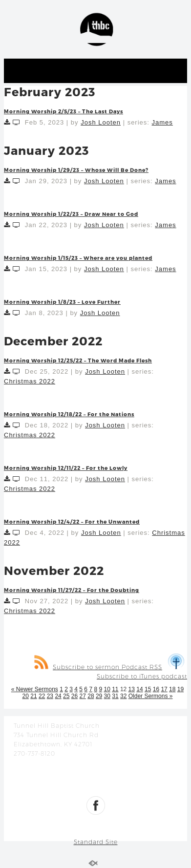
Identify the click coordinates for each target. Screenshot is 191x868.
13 (132, 689)
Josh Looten (101, 122)
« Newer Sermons (35, 689)
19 (180, 689)
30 (107, 696)
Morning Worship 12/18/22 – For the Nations (69, 414)
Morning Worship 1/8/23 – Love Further (62, 302)
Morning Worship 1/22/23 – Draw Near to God (71, 214)
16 (156, 689)
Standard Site (96, 842)
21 (33, 696)
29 (99, 696)
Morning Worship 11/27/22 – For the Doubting (72, 590)
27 (83, 696)
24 (58, 696)
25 (66, 696)
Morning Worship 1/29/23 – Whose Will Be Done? (76, 170)
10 (107, 689)
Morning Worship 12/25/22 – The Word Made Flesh (78, 360)
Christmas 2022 (30, 381)
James (162, 122)
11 (115, 689)
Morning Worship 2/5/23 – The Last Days (64, 111)
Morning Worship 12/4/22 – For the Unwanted (72, 521)
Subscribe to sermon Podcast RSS (98, 667)
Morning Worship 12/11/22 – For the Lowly (66, 468)
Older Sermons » (151, 696)
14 (139, 689)
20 (26, 696)
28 (91, 696)
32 (123, 696)
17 (164, 689)
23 (50, 696)
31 (115, 696)
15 (148, 689)
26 (74, 696)
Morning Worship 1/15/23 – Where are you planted (78, 258)
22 (42, 696)
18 (172, 689)
